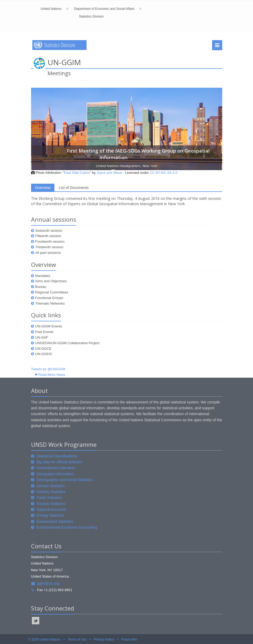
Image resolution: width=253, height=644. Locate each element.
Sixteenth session (49, 231)
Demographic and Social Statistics (65, 480)
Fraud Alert (129, 639)
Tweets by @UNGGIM (48, 369)
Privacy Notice (104, 639)
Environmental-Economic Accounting (67, 527)
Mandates (43, 276)
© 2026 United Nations (44, 639)
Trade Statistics (49, 498)
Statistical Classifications (57, 456)
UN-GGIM (64, 62)
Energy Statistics (50, 515)
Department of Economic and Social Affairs (104, 9)
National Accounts (51, 510)
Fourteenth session (50, 241)
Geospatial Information (55, 474)
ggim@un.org (45, 583)
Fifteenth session (48, 236)
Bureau (41, 287)
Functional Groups (49, 298)
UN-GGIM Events (49, 326)
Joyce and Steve (109, 173)
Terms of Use (77, 639)
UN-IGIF (42, 337)
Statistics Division (91, 16)
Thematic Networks (50, 303)
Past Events (44, 332)
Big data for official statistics (59, 462)
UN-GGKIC (44, 354)
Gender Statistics (51, 486)
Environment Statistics (55, 521)
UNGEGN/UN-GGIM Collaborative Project (67, 343)
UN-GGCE (43, 349)
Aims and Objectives (51, 281)
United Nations (51, 9)
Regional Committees (52, 292)
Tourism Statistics (51, 504)
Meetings (59, 73)
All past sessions (48, 253)
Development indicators (56, 468)
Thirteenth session (49, 247)
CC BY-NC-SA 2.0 (164, 173)
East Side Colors (77, 173)
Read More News (52, 375)
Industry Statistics (51, 492)
